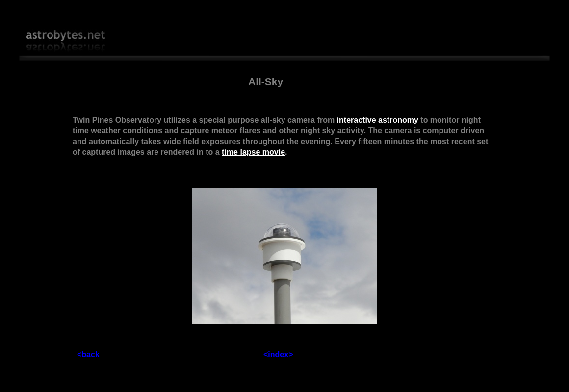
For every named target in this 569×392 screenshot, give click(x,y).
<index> (278, 355)
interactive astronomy (378, 120)
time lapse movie (253, 152)
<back (88, 355)
